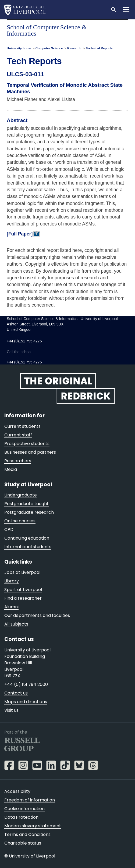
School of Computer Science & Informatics (47, 30)
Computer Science (49, 48)
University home (19, 48)
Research (74, 48)
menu (123, 28)
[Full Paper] (20, 234)
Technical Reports (99, 48)
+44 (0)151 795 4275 (24, 362)
